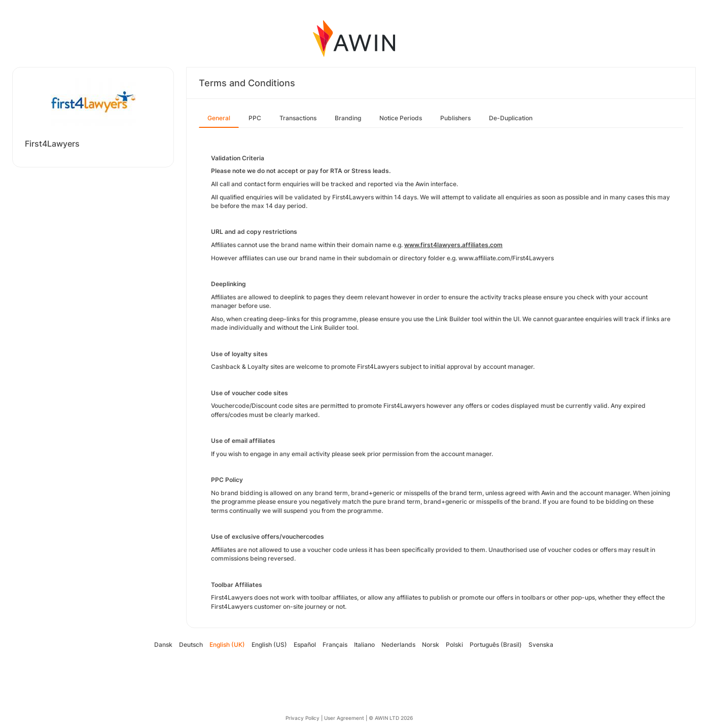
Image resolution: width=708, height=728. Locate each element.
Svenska (541, 645)
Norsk (431, 645)
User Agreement (344, 718)
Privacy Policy (303, 718)
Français (335, 645)
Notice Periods (401, 118)
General (219, 118)
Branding (348, 118)
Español (305, 645)
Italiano (364, 645)
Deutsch (191, 645)
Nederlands (398, 645)
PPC (255, 118)
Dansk (163, 645)
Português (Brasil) (496, 645)
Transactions (298, 118)
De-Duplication (511, 118)
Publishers (455, 118)
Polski (454, 645)
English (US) (269, 645)
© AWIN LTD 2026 (391, 718)
